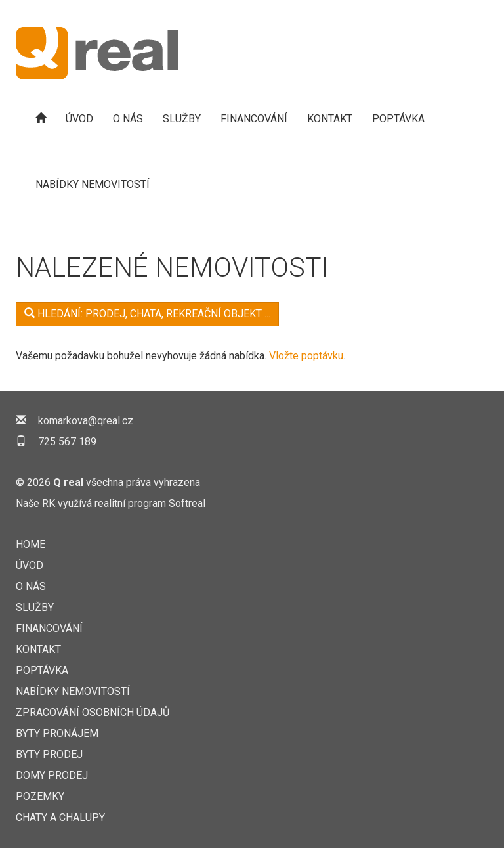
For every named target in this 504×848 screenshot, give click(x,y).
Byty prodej (49, 754)
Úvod (79, 119)
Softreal (187, 503)
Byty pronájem (57, 733)
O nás (128, 119)
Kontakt (330, 119)
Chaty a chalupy (60, 817)
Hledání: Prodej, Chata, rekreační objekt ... (147, 314)
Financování (254, 119)
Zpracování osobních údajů (93, 712)
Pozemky (40, 796)
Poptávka (398, 119)
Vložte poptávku (306, 356)
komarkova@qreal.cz (86, 421)
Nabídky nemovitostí (93, 184)
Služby (182, 119)
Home (31, 544)
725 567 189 (67, 442)
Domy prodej (52, 775)
